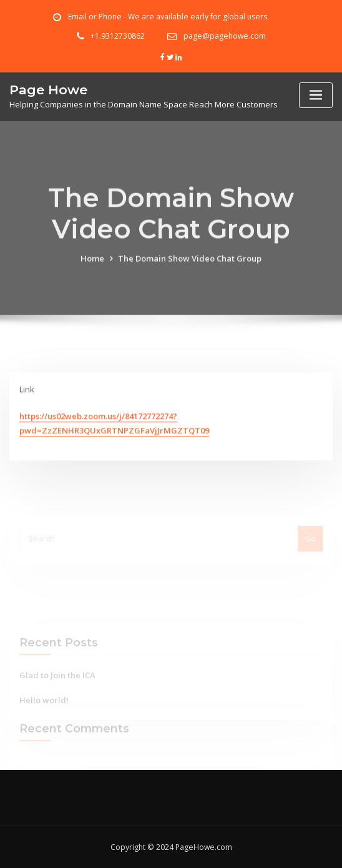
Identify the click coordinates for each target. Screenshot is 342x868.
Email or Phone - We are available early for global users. (169, 17)
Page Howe (48, 90)
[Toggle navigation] (316, 95)
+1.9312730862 (118, 36)
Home (92, 271)
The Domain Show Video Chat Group (190, 271)
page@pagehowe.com (225, 36)
